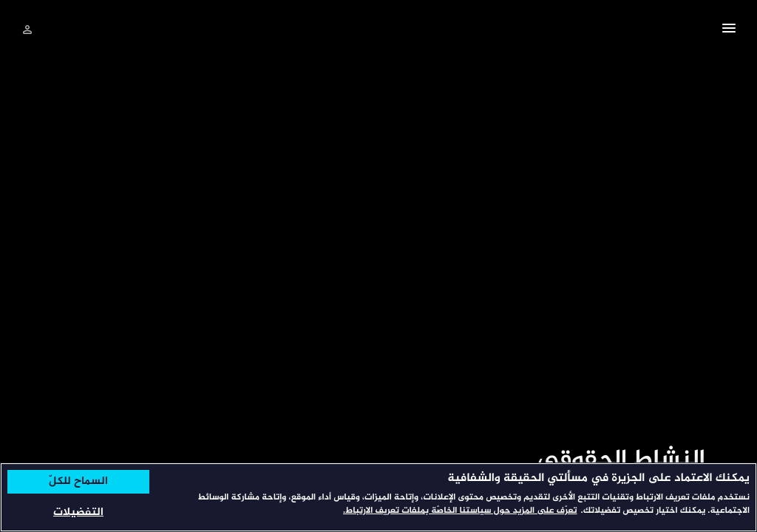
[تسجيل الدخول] (27, 30)
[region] (378, 497)
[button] (729, 30)
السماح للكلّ (78, 482)
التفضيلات (78, 512)
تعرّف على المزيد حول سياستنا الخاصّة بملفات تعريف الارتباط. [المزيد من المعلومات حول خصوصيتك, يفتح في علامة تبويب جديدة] (460, 511)
